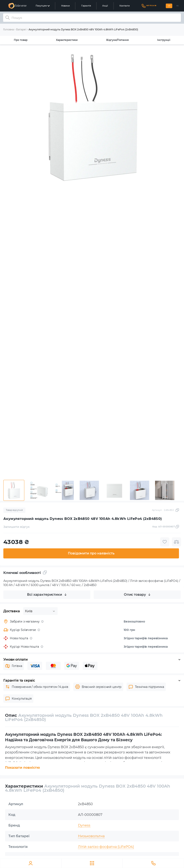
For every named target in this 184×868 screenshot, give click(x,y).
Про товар (21, 40)
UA (169, 6)
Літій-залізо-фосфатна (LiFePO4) (106, 847)
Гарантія (86, 6)
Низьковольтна (91, 836)
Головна (8, 29)
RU (178, 6)
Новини (65, 6)
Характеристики (67, 40)
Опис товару (137, 595)
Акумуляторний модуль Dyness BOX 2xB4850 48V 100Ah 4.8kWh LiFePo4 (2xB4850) (83, 29)
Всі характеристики (47, 595)
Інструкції (164, 40)
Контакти (125, 6)
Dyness (84, 825)
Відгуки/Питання (117, 40)
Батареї (21, 29)
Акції (105, 6)
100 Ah (84, 857)
